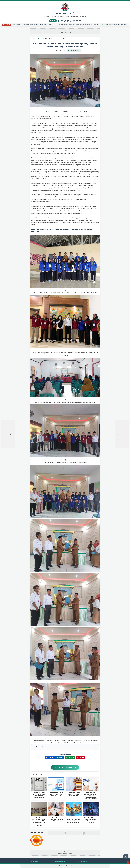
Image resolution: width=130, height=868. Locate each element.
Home (53, 21)
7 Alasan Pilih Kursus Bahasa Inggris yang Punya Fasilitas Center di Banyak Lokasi (29, 25)
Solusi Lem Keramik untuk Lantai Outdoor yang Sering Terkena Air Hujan (79, 25)
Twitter (60, 757)
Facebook (50, 757)
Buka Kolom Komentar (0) (65, 767)
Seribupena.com (65, 13)
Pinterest (80, 757)
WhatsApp (70, 757)
